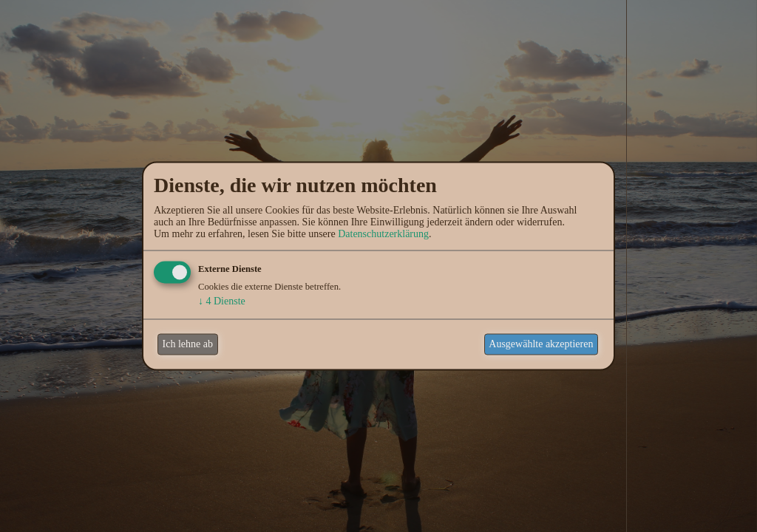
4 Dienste (222, 301)
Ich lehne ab (188, 344)
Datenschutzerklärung (383, 233)
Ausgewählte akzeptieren (541, 344)
